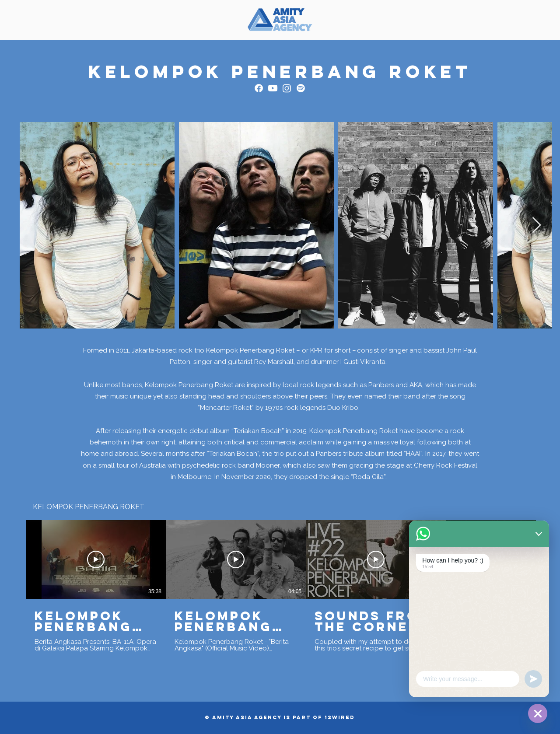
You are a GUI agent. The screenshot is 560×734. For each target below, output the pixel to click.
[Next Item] (537, 225)
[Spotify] (301, 88)
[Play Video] (96, 559)
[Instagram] (287, 88)
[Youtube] (273, 88)
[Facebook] (259, 88)
